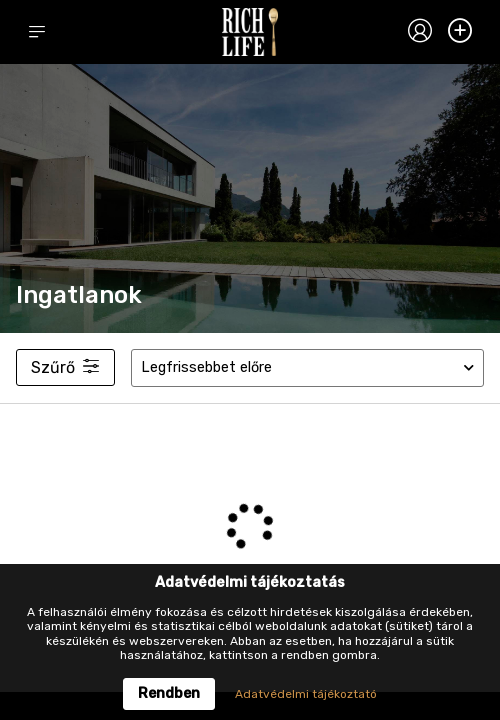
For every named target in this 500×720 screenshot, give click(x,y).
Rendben (169, 693)
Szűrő (65, 367)
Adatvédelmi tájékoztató (306, 694)
